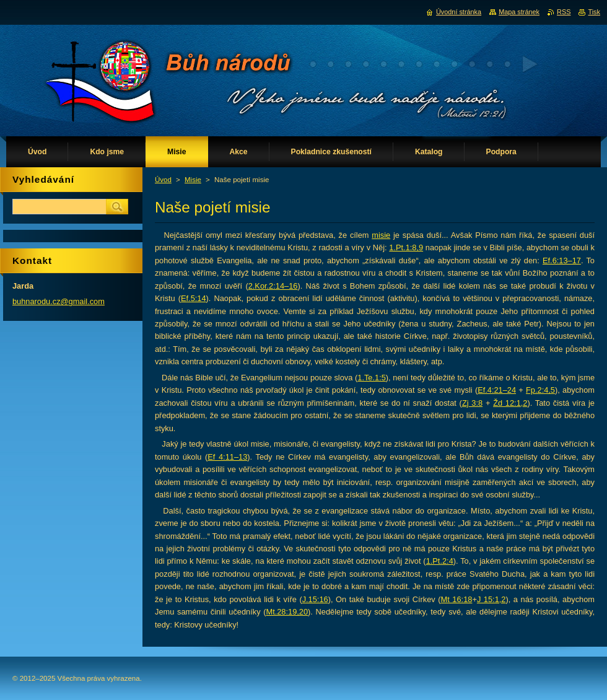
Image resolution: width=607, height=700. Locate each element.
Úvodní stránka (459, 12)
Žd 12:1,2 (510, 403)
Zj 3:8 (472, 403)
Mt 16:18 (457, 599)
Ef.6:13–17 (562, 260)
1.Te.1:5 (372, 378)
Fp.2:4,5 (540, 390)
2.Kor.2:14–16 (273, 286)
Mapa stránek (519, 12)
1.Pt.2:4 (440, 561)
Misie (193, 180)
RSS (564, 12)
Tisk (594, 12)
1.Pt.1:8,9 (406, 247)
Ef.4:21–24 (497, 390)
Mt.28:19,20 (287, 612)
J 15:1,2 (491, 599)
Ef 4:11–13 (227, 457)
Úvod (163, 180)
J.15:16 (315, 599)
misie (381, 235)
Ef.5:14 (194, 298)
